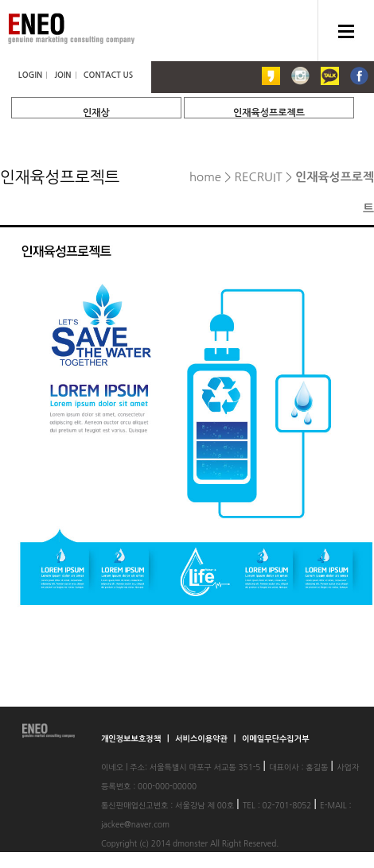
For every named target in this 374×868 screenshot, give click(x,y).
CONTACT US (108, 75)
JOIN (62, 75)
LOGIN (30, 75)
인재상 (96, 113)
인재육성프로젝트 (269, 113)
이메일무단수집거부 (276, 739)
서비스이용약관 (203, 739)
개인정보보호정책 (132, 739)
